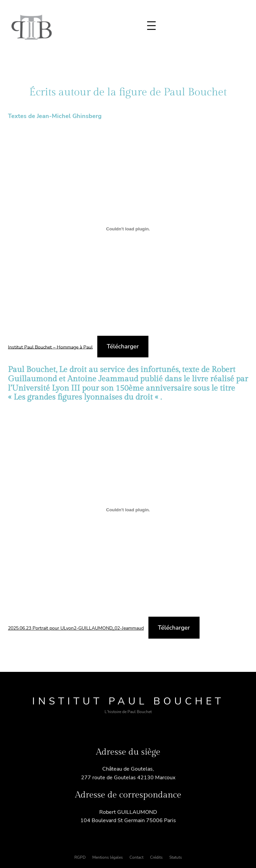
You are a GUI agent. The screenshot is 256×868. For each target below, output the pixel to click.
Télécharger (123, 346)
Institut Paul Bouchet (128, 701)
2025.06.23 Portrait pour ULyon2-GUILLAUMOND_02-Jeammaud (76, 628)
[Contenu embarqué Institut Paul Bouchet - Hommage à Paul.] (128, 229)
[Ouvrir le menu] (151, 26)
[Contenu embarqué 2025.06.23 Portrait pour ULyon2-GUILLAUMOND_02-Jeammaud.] (128, 510)
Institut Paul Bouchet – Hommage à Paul (50, 347)
